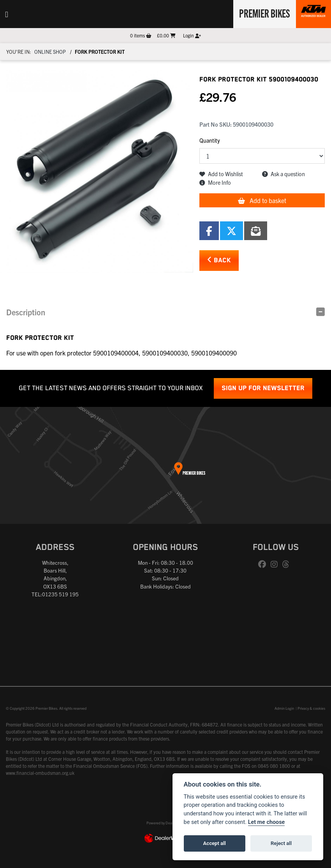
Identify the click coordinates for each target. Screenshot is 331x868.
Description (26, 312)
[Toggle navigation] (7, 14)
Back (219, 260)
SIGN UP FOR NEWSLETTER (263, 388)
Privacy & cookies (311, 708)
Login (192, 35)
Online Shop (50, 52)
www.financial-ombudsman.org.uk (40, 773)
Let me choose (267, 822)
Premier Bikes (264, 13)
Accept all (215, 843)
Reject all (281, 843)
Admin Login (284, 708)
